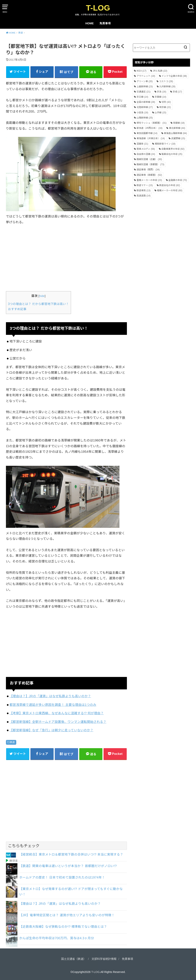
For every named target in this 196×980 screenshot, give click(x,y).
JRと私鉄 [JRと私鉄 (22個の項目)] (160, 71)
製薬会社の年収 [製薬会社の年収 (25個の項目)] (172, 154)
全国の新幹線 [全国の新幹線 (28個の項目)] (146, 102)
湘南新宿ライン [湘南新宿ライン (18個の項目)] (165, 144)
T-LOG (98, 8)
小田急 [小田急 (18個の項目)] (142, 113)
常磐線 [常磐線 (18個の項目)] (179, 123)
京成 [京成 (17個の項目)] (177, 92)
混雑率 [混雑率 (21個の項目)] (142, 144)
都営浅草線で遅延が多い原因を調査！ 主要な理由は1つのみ (53, 705)
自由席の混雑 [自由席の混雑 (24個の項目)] (146, 154)
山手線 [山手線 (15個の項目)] (160, 113)
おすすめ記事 (17, 309)
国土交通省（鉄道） (74, 959)
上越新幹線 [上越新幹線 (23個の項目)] (145, 87)
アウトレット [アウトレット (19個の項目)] (146, 76)
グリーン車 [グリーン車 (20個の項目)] (145, 81)
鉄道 (12, 742)
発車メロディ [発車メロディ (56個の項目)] (146, 149)
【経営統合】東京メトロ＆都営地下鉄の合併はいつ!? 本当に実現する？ (71, 854)
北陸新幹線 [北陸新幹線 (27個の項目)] (145, 107)
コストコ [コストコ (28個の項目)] (166, 81)
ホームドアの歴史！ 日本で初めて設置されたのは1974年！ (62, 877)
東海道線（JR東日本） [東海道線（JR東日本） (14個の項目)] (151, 138)
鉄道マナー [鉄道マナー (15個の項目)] (145, 185)
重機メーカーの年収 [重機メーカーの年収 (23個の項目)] (149, 180)
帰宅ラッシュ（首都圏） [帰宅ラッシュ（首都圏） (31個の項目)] (151, 123)
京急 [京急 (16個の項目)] (162, 92)
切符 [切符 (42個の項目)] (166, 102)
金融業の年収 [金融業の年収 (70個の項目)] (178, 180)
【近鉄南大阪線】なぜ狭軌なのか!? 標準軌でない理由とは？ (63, 927)
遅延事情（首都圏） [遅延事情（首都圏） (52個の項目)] (149, 175)
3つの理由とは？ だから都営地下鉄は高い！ (38, 304)
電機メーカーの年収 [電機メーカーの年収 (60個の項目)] (170, 190)
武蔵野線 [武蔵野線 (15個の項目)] (178, 138)
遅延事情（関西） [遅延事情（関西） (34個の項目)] (148, 170)
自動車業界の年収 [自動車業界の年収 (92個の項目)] (173, 149)
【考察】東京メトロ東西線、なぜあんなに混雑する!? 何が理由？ (57, 713)
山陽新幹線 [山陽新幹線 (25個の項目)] (145, 118)
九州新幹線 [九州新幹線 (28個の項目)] (167, 87)
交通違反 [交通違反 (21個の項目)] (143, 92)
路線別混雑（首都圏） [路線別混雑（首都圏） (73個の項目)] (150, 164)
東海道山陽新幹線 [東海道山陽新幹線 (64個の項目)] (175, 133)
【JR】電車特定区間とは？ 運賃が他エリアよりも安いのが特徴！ (67, 915)
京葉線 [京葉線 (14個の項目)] (160, 97)
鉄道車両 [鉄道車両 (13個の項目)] (143, 190)
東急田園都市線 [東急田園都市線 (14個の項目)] (147, 133)
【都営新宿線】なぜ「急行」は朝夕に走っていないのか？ (51, 730)
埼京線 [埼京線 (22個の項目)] (165, 107)
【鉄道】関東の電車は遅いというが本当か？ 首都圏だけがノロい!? (68, 866)
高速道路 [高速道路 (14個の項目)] (143, 196)
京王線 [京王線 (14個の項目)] (142, 97)
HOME (90, 23)
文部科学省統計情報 (104, 959)
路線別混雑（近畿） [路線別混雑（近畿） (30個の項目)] (149, 159)
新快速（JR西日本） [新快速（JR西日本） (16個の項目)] (149, 128)
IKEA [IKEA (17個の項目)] (141, 71)
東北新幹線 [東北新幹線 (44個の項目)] (177, 128)
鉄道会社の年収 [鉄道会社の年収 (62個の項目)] (170, 185)
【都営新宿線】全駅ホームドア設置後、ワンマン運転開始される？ (58, 722)
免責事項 (105, 23)
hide (42, 296)
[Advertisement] (67, 257)
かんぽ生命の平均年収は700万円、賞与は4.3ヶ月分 (57, 938)
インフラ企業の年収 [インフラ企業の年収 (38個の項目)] (174, 76)
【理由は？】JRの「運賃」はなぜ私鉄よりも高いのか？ (50, 696)
